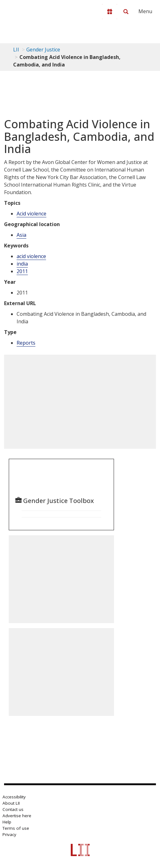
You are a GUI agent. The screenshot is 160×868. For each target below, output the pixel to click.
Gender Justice (43, 50)
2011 (22, 271)
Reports (26, 343)
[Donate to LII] (110, 12)
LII (16, 50)
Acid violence (31, 214)
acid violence (31, 256)
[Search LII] (126, 12)
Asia (21, 235)
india (22, 264)
